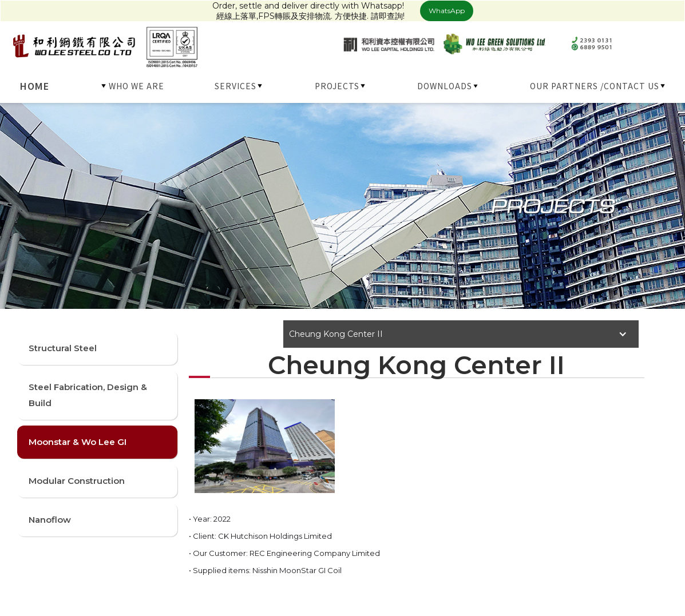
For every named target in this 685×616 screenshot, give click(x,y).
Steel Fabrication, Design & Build (88, 395)
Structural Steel (63, 348)
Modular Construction (77, 481)
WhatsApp (447, 11)
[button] (133, 86)
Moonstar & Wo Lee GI (78, 442)
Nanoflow (50, 520)
